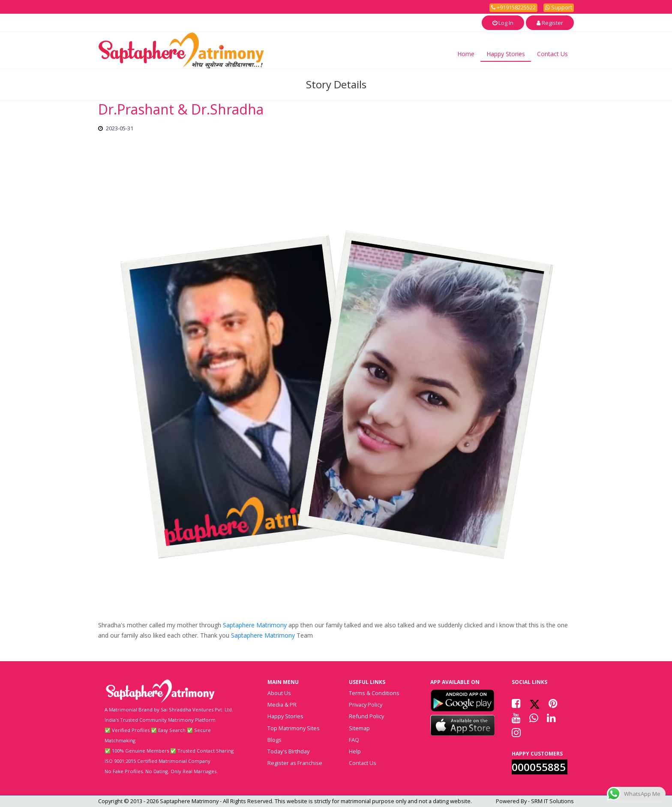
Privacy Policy (366, 705)
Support (559, 7)
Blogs (274, 740)
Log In (503, 23)
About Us (279, 693)
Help (355, 751)
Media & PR (282, 705)
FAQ (354, 740)
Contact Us (552, 54)
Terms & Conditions (374, 693)
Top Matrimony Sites (294, 728)
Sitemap (359, 728)
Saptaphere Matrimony (255, 625)
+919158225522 (513, 7)
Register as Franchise (295, 763)
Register (550, 23)
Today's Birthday (288, 751)
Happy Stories (506, 54)
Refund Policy (366, 716)
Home (466, 54)
